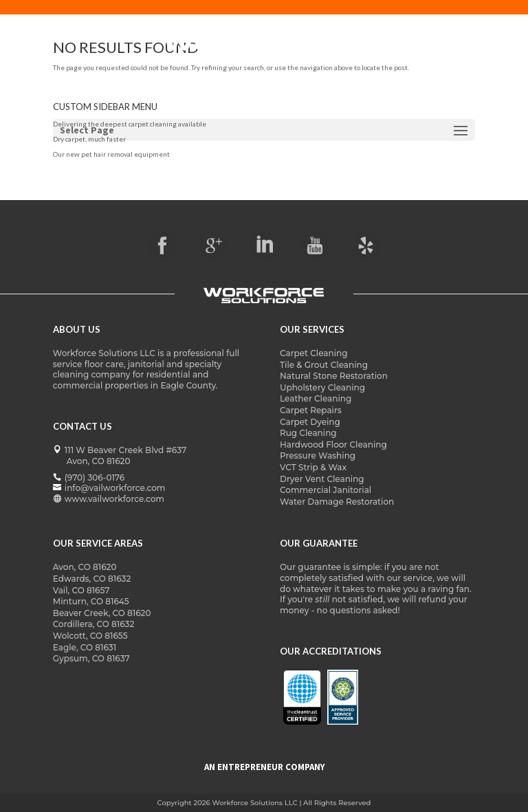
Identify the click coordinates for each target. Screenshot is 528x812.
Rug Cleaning (308, 433)
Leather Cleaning (316, 398)
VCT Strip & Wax (313, 467)
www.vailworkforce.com (114, 499)
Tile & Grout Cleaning (324, 365)
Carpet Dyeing (310, 422)
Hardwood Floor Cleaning (333, 445)
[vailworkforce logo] (264, 296)
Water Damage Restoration (337, 502)
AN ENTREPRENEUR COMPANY (264, 767)
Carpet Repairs (311, 410)
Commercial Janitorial (326, 490)
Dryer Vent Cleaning (322, 479)
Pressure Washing (318, 456)
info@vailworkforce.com (115, 488)
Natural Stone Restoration (334, 376)
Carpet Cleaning (313, 353)
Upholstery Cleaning (322, 387)
